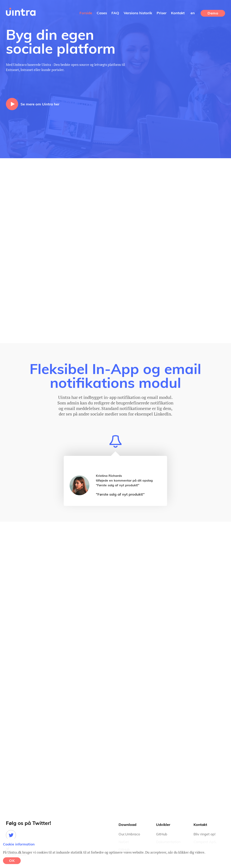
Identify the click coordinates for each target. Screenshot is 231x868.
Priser (162, 13)
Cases (102, 13)
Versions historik (138, 13)
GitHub (162, 834)
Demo (213, 13)
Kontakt (178, 13)
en (193, 13)
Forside (86, 13)
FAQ (115, 13)
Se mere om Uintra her (40, 104)
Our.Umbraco (129, 834)
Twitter (11, 835)
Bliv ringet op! (204, 834)
